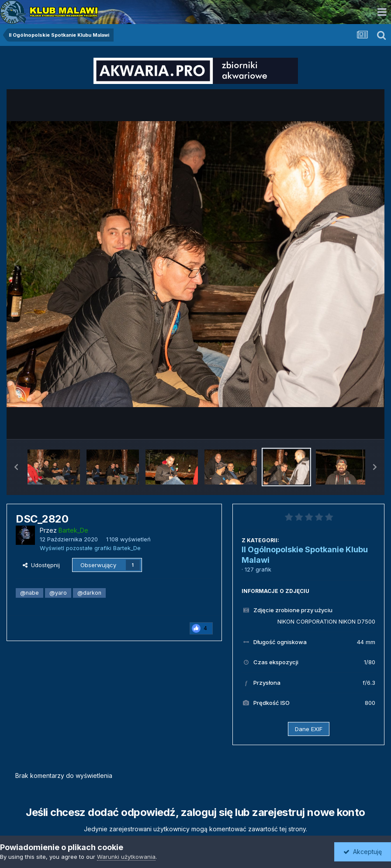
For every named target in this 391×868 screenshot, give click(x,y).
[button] (16, 467)
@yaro (58, 593)
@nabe (29, 593)
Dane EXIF (309, 729)
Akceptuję (363, 852)
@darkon (89, 593)
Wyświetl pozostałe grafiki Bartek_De (90, 548)
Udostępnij (41, 565)
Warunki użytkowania (126, 857)
